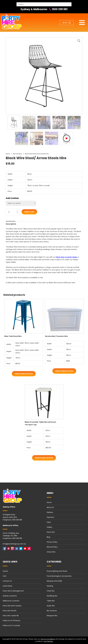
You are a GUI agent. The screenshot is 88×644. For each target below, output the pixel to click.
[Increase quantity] (17, 211)
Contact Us (7, 581)
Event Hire (51, 532)
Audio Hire (51, 606)
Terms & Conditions (48, 639)
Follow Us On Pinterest (12, 621)
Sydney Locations (10, 596)
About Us (50, 507)
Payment (50, 517)
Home (49, 502)
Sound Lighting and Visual (57, 571)
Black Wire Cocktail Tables (67, 257)
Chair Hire (51, 591)
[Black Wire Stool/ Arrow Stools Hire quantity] (13, 212)
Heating (50, 586)
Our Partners (48, 641)
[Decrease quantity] (17, 213)
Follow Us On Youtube (11, 625)
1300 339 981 (58, 9)
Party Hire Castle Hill (11, 616)
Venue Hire (51, 552)
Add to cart (29, 212)
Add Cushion (12, 198)
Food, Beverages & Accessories (59, 576)
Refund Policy (52, 547)
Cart (5, 576)
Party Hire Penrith (10, 611)
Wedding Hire (52, 596)
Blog (48, 537)
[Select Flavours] (21, 203)
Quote (5, 571)
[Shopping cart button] (67, 23)
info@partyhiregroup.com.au (14, 544)
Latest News (8, 586)
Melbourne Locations (11, 601)
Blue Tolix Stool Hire (13, 336)
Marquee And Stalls (54, 581)
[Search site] (44, 4)
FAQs (49, 522)
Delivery (50, 512)
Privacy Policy (52, 542)
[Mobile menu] (82, 23)
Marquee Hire (52, 616)
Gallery (49, 527)
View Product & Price (24, 374)
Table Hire (51, 601)
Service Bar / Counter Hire (56, 336)
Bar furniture (52, 611)
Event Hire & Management (13, 591)
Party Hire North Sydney (12, 606)
